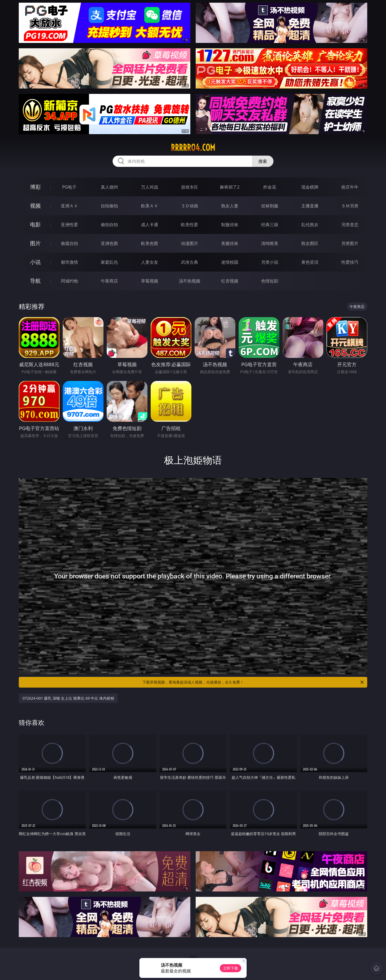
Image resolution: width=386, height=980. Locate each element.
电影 (35, 224)
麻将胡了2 (230, 187)
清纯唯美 (270, 243)
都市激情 (69, 262)
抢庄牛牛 (350, 187)
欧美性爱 (190, 225)
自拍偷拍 (109, 206)
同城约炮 (69, 281)
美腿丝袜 (230, 243)
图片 (35, 243)
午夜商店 (109, 281)
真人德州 (109, 187)
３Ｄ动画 (190, 206)
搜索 (263, 161)
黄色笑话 (310, 262)
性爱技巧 (350, 262)
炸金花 (270, 187)
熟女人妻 (230, 206)
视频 (35, 206)
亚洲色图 (109, 243)
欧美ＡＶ (150, 206)
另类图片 (350, 243)
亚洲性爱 (69, 225)
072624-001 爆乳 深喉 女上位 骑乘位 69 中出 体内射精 (68, 698)
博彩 (35, 187)
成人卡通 (150, 225)
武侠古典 (190, 262)
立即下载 (231, 968)
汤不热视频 (190, 281)
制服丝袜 (230, 225)
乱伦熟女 (310, 225)
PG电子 (69, 187)
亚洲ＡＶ (69, 206)
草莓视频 (150, 281)
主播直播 (310, 206)
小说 (35, 262)
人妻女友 (150, 262)
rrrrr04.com (193, 148)
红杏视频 (230, 281)
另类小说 (270, 262)
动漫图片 (190, 243)
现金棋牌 (310, 187)
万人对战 (150, 187)
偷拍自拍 (109, 225)
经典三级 (270, 225)
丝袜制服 (270, 206)
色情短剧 (270, 281)
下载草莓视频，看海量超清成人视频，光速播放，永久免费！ (253, 682)
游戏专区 (190, 187)
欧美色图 (150, 243)
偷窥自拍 (69, 243)
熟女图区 (310, 243)
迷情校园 (230, 262)
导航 (35, 281)
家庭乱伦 (109, 262)
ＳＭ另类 (350, 206)
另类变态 (350, 225)
